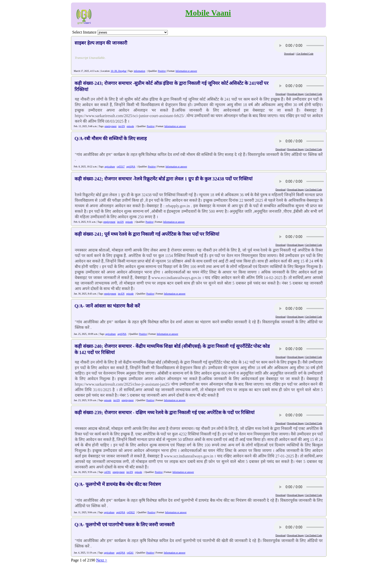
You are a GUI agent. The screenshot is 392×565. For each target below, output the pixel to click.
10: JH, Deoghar (119, 71)
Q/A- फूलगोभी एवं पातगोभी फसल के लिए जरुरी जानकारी (124, 525)
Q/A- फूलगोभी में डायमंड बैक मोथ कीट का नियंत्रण (118, 484)
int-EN (121, 126)
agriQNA (131, 167)
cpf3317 (121, 167)
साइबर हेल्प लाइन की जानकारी (101, 43)
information (139, 71)
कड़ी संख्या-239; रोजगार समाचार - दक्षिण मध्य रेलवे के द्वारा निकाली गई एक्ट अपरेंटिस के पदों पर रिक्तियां (164, 412)
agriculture (110, 167)
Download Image (295, 94)
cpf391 (108, 472)
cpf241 (130, 553)
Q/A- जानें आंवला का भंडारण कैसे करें (107, 306)
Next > (101, 560)
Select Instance (84, 32)
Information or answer (186, 71)
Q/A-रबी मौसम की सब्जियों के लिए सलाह (111, 138)
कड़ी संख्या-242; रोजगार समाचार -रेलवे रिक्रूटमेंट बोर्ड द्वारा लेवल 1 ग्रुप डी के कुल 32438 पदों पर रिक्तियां (163, 179)
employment (110, 126)
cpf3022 (131, 512)
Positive (162, 71)
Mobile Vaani (208, 13)
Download (289, 54)
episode (130, 126)
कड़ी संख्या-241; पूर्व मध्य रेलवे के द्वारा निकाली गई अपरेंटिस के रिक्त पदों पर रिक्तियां (147, 234)
